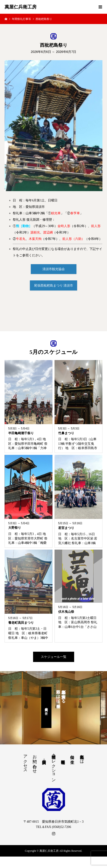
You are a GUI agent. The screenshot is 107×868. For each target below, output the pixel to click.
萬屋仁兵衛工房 (21, 7)
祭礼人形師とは (82, 757)
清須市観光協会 (54, 269)
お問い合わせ (35, 762)
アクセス (25, 761)
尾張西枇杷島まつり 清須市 (54, 286)
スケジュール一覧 (54, 657)
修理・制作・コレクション (54, 766)
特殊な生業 (72, 755)
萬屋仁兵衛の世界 (46, 708)
